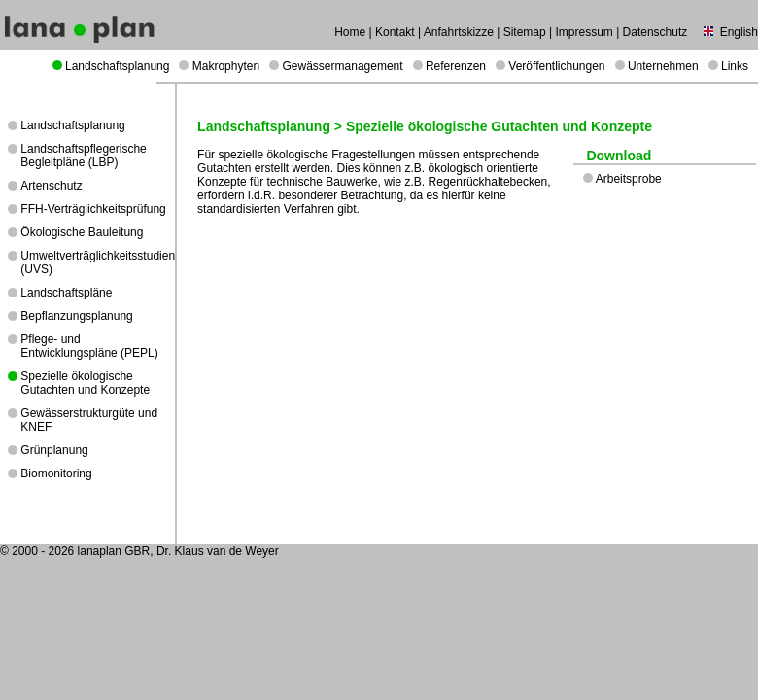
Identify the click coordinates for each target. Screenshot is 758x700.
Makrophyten (226, 66)
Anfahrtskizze (459, 32)
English (739, 32)
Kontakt (395, 32)
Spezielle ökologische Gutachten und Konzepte (85, 383)
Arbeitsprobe (629, 179)
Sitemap (525, 32)
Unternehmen (663, 66)
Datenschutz (655, 32)
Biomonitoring (56, 473)
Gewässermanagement (343, 66)
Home (350, 32)
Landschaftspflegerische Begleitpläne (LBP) (83, 156)
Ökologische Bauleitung (82, 232)
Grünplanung (54, 450)
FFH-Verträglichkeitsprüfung (93, 209)
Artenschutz (51, 186)
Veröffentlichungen (556, 66)
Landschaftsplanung (117, 66)
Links (735, 66)
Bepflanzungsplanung (76, 316)
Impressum (584, 32)
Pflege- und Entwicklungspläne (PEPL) (89, 346)
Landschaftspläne (66, 293)
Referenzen (456, 66)
